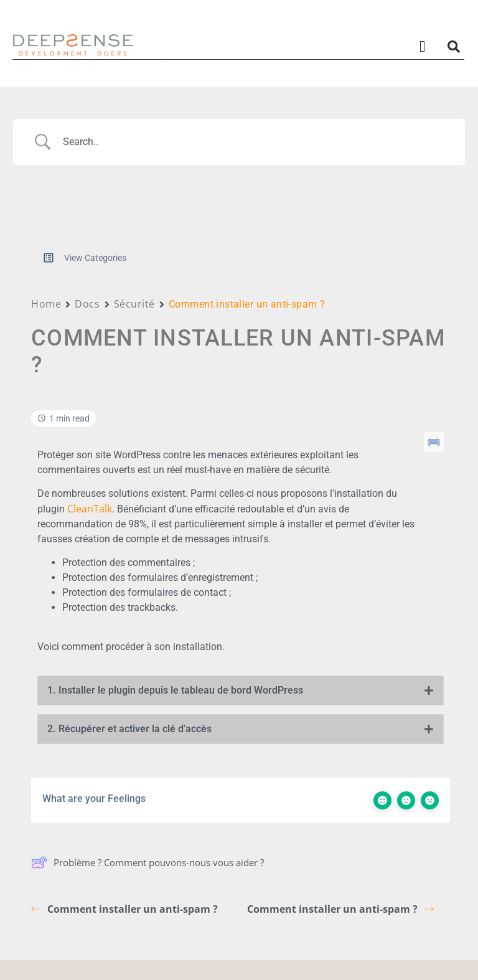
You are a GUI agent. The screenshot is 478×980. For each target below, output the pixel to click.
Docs (87, 304)
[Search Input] (255, 142)
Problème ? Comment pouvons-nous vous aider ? (148, 862)
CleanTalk (90, 509)
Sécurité (134, 304)
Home (46, 304)
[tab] (241, 690)
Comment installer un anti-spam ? (124, 909)
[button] (423, 47)
